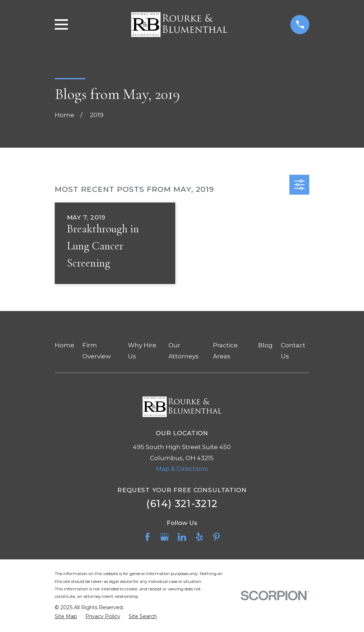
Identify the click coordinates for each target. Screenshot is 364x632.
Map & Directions (182, 469)
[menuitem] (66, 617)
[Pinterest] (216, 537)
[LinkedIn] (182, 537)
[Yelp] (199, 537)
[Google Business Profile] (165, 537)
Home (65, 345)
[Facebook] (148, 537)
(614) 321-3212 (182, 504)
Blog (265, 345)
